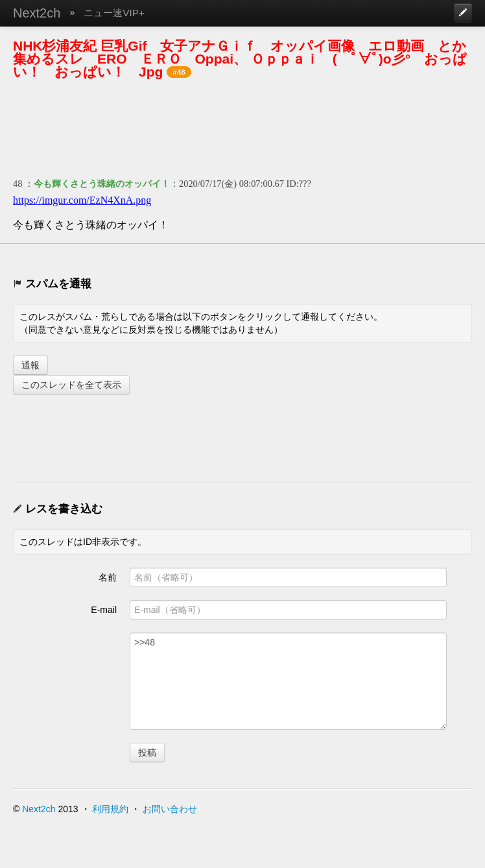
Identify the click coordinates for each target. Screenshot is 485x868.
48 (18, 184)
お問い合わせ (170, 809)
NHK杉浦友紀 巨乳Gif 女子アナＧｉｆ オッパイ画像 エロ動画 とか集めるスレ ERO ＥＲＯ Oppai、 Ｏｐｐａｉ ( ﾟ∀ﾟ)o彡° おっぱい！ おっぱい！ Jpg (240, 59)
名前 (108, 577)
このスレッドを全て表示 (71, 385)
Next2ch (37, 13)
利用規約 (110, 809)
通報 (30, 365)
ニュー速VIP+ (114, 13)
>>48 (288, 681)
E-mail (104, 610)
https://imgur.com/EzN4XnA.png (82, 200)
